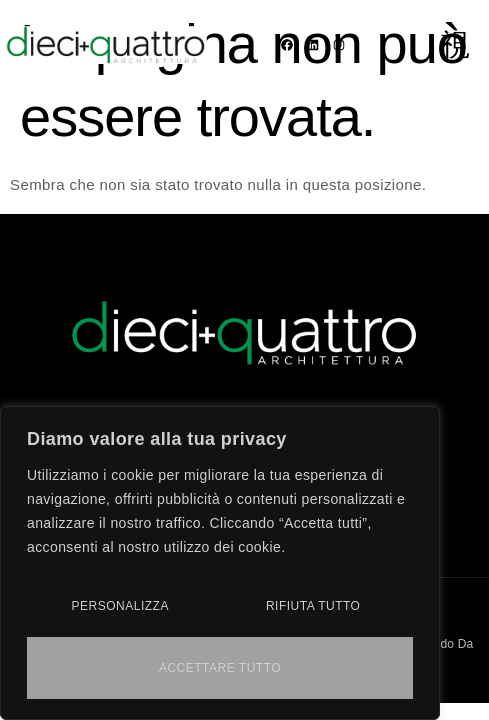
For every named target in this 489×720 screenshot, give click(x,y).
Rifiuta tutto (313, 606)
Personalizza (120, 606)
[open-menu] (455, 45)
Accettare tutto (220, 668)
